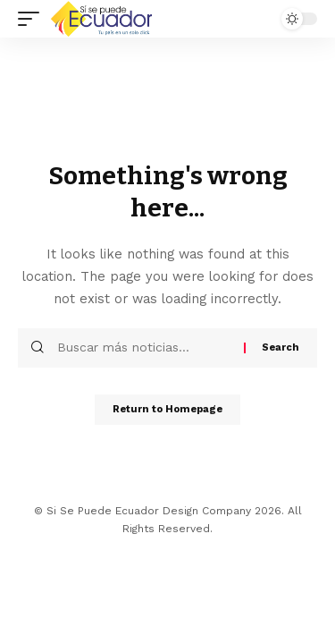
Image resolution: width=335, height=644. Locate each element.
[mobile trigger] (33, 19)
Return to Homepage (167, 409)
